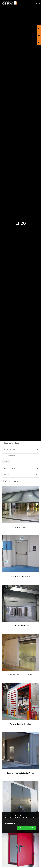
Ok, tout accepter (26, 828)
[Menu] (37, 3)
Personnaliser (11, 823)
